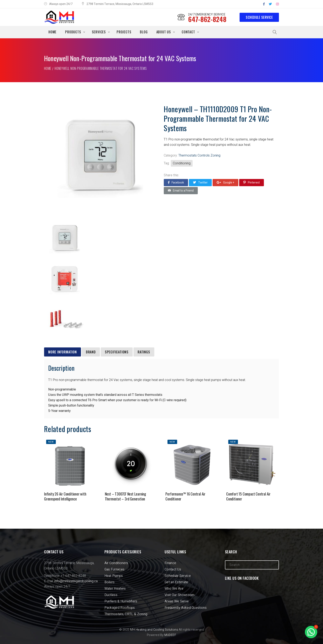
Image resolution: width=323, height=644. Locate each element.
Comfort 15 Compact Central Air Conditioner (248, 496)
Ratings (144, 352)
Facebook (176, 182)
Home (48, 68)
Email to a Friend (181, 191)
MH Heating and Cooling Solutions (154, 630)
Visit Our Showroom (180, 595)
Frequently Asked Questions (186, 608)
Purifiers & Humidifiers (121, 601)
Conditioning (182, 163)
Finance (170, 563)
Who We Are (174, 589)
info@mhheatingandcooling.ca (76, 581)
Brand (91, 352)
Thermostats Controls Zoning (199, 155)
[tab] (63, 352)
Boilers (110, 582)
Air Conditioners (116, 563)
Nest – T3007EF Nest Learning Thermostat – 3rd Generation (125, 496)
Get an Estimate (176, 582)
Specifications (117, 352)
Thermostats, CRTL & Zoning (126, 614)
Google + (225, 182)
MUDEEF (170, 635)
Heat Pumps (114, 576)
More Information (63, 352)
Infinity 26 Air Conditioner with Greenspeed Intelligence (65, 496)
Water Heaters (115, 589)
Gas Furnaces (115, 569)
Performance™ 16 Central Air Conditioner (185, 496)
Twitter (200, 182)
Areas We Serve (177, 601)
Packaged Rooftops (120, 608)
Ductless (111, 595)
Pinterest (252, 182)
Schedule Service (259, 17)
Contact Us (173, 569)
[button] (311, 632)
